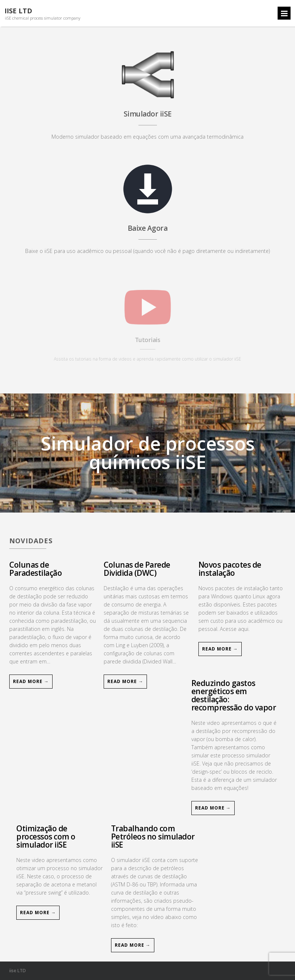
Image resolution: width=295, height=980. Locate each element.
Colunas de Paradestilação (36, 569)
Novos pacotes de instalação (230, 569)
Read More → (31, 681)
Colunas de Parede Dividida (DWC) (137, 569)
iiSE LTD (18, 11)
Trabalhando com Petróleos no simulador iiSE (153, 837)
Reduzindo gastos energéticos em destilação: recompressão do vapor (234, 695)
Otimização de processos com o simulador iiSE (46, 837)
